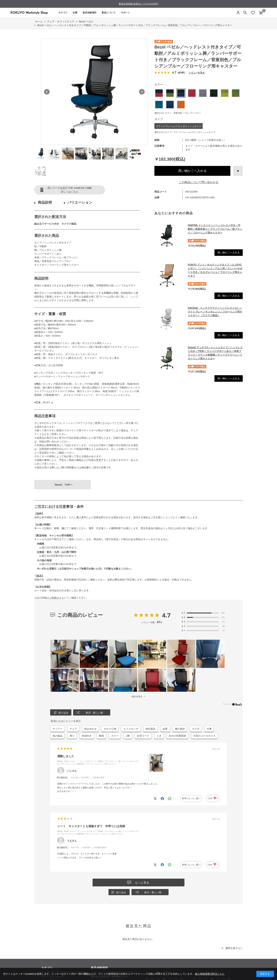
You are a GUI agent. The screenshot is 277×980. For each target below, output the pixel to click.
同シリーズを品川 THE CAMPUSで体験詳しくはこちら (70, 190)
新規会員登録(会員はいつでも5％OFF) (138, 4)
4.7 (166, 615)
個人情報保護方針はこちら (210, 974)
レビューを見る (197, 73)
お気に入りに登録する (238, 171)
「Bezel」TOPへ (63, 485)
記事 (75, 13)
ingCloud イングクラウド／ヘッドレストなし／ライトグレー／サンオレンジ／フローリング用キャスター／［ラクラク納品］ (215, 312)
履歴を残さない (234, 948)
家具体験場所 (90, 13)
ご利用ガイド (57, 598)
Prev (47, 92)
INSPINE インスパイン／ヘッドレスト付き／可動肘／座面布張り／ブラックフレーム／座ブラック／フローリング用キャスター (215, 229)
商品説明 (45, 202)
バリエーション (80, 202)
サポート (125, 13)
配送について (109, 13)
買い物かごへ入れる (192, 171)
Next (142, 92)
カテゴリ (63, 13)
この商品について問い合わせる (199, 182)
